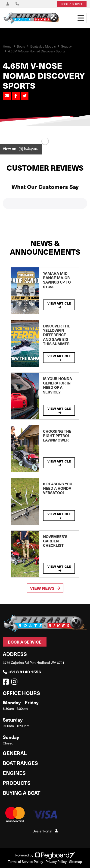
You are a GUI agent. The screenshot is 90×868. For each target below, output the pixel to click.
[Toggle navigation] (81, 18)
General (15, 753)
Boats (21, 46)
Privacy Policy (56, 862)
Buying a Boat (22, 793)
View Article (59, 305)
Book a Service (25, 642)
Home (7, 46)
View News (45, 588)
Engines (14, 773)
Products (17, 783)
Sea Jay (66, 46)
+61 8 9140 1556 (22, 672)
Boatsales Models (43, 46)
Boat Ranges (20, 763)
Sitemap (76, 862)
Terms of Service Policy (25, 862)
